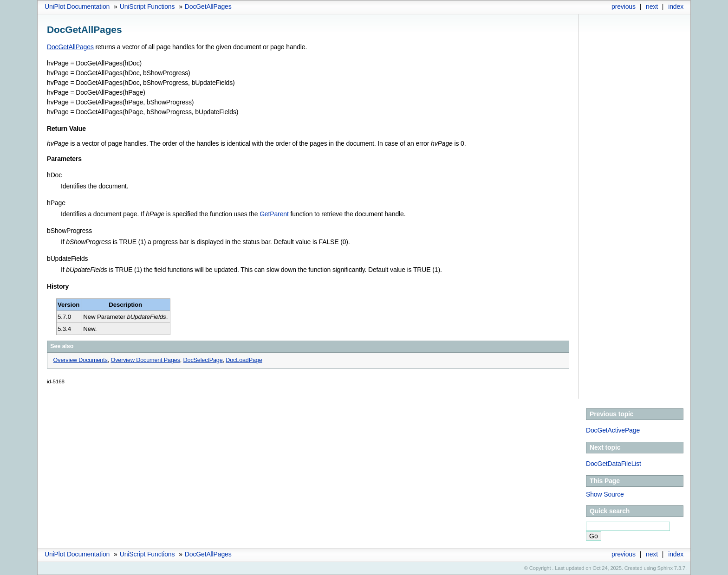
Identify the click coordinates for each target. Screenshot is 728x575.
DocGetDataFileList (614, 464)
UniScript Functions (147, 6)
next (652, 6)
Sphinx (665, 568)
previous (624, 6)
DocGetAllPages (208, 6)
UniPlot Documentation (77, 6)
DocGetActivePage (613, 430)
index (676, 6)
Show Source (605, 494)
